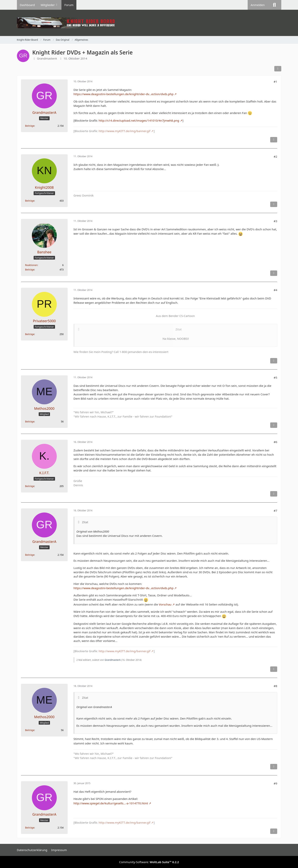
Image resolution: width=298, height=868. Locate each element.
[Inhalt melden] (274, 140)
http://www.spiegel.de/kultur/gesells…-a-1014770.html (111, 803)
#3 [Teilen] (275, 221)
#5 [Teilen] (275, 377)
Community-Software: (149, 862)
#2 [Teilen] (275, 156)
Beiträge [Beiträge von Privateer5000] (30, 334)
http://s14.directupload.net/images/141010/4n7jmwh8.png (139, 120)
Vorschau (165, 604)
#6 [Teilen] (275, 442)
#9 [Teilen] (275, 783)
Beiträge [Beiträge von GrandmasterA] (30, 126)
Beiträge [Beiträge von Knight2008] (30, 201)
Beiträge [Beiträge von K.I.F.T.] (30, 486)
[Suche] (274, 5)
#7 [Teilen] (275, 511)
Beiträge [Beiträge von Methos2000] (30, 422)
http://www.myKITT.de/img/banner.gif (124, 131)
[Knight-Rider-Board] (149, 23)
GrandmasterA (47, 58)
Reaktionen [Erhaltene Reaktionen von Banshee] (31, 265)
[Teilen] (278, 69)
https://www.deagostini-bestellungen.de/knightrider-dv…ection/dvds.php (123, 94)
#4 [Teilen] (275, 290)
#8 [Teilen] (275, 686)
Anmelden (258, 5)
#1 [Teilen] (275, 82)
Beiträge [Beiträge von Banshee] (30, 270)
